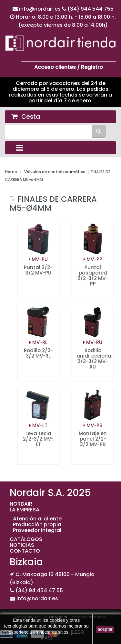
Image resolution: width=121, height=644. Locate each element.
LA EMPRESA (25, 510)
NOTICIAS (22, 545)
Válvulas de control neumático (55, 172)
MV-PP (93, 259)
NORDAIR (21, 504)
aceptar (105, 629)
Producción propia (37, 524)
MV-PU (38, 259)
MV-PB (93, 425)
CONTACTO (25, 551)
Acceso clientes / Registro (69, 67)
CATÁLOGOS (26, 539)
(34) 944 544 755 (91, 9)
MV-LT (38, 425)
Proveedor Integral (37, 530)
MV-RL (38, 342)
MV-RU (93, 342)
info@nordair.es (40, 9)
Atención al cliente (37, 519)
